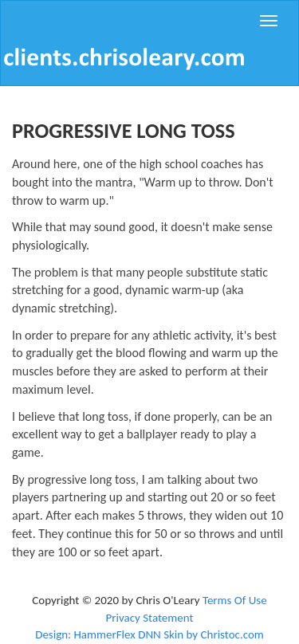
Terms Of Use (235, 600)
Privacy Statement (149, 618)
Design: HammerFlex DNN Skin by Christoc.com (149, 634)
